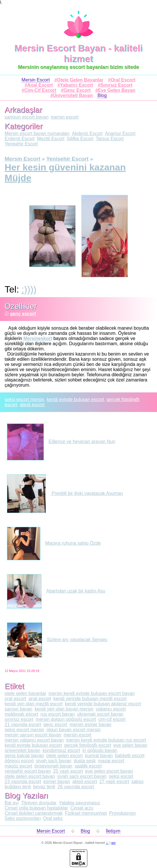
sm (113, 843)
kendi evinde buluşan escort (75, 399)
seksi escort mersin (24, 399)
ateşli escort (32, 405)
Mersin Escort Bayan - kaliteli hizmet (79, 53)
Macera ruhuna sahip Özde (54, 543)
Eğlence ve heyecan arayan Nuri (61, 441)
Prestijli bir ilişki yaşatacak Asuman (65, 493)
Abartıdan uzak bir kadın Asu (56, 591)
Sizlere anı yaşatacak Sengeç (57, 640)
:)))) (29, 289)
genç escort (23, 314)
